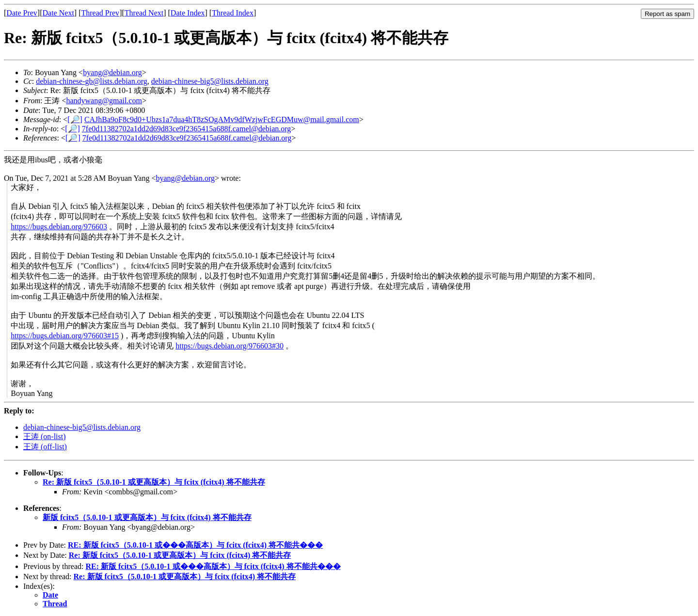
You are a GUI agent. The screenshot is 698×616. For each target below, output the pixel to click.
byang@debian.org (112, 72)
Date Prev (22, 13)
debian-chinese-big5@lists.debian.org (210, 81)
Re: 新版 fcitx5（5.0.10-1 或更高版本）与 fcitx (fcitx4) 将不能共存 (154, 482)
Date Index (188, 13)
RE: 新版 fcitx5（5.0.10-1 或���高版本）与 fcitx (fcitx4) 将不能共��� (195, 545)
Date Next (58, 13)
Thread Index (233, 13)
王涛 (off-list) (45, 447)
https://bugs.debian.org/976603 (59, 227)
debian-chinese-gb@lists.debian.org (92, 81)
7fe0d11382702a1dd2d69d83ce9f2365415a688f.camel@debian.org (187, 129)
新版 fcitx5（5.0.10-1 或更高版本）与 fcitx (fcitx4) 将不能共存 (147, 517)
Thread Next (144, 13)
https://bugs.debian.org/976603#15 (65, 336)
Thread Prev (100, 13)
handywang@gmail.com (104, 101)
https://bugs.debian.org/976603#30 (230, 346)
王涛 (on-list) (45, 436)
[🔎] (75, 119)
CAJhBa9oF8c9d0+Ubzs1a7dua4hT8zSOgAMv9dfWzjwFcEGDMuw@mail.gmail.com (222, 119)
